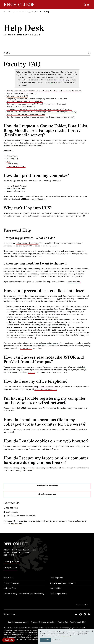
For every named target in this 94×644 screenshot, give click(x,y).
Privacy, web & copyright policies (43, 622)
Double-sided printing (16, 189)
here (78, 430)
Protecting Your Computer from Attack (48, 325)
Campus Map (10, 568)
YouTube (76, 614)
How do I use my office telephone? (21, 107)
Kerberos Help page (62, 80)
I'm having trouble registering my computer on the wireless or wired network (39, 109)
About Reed (9, 578)
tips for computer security (34, 468)
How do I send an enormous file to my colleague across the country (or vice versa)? (42, 112)
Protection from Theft (22, 338)
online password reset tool (27, 243)
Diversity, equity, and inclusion (63, 583)
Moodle (40, 146)
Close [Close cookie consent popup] (92, 633)
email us (31, 372)
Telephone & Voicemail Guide (46, 387)
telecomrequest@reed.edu (46, 389)
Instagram (81, 614)
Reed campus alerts (58, 594)
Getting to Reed (12, 561)
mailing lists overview (13, 146)
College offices (10, 588)
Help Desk (35, 12)
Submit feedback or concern (19, 622)
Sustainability (56, 588)
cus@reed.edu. (74, 282)
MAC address (65, 408)
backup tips (53, 317)
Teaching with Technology (47, 486)
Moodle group (12, 159)
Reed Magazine (56, 578)
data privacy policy (66, 636)
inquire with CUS (59, 312)
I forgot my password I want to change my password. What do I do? (37, 99)
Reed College (19, 5)
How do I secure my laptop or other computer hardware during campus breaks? (40, 117)
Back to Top (82, 605)
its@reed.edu (16, 524)
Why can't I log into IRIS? (17, 96)
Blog (8, 161)
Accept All (45, 640)
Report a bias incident (78, 622)
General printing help (16, 191)
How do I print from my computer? (21, 94)
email (53, 83)
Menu (7, 53)
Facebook (85, 614)
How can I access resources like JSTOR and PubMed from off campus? (36, 104)
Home (6, 12)
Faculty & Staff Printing (16, 186)
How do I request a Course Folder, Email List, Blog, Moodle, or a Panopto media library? (44, 91)
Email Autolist (12, 164)
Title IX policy (63, 622)
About (11, 12)
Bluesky (89, 614)
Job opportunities (11, 583)
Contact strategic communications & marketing (24, 594)
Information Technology (22, 12)
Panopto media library (16, 166)
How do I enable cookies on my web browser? (26, 114)
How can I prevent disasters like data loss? (24, 101)
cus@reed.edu (41, 199)
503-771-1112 (9, 555)
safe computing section (49, 343)
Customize (57, 640)
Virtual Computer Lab (47, 494)
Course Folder (12, 156)
